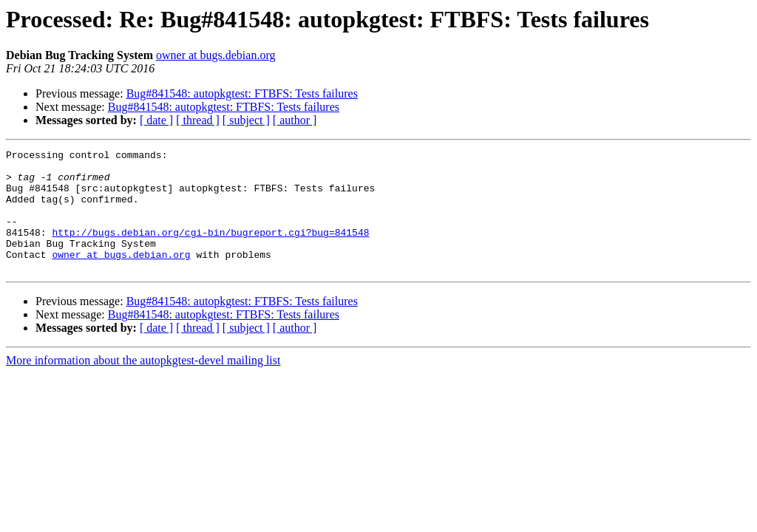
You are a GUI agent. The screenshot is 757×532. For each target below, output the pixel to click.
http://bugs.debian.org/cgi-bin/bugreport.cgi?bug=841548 (210, 250)
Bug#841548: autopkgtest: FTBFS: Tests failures (242, 93)
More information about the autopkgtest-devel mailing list (143, 385)
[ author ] (295, 120)
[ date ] (156, 120)
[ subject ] (246, 120)
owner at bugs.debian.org (215, 55)
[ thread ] (198, 120)
